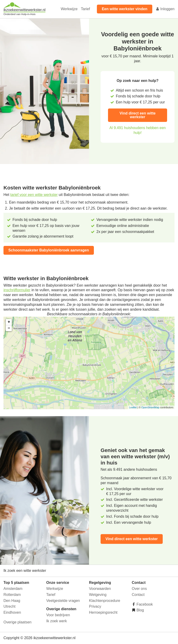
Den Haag (12, 601)
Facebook (144, 604)
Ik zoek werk (57, 621)
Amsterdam (13, 589)
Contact (138, 595)
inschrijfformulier (17, 290)
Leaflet (133, 407)
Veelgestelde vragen (63, 601)
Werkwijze (69, 9)
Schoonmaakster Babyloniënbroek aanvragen (49, 250)
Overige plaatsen (17, 622)
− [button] (9, 328)
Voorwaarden (100, 589)
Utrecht (10, 606)
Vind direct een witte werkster (138, 115)
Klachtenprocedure (105, 601)
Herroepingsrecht (103, 612)
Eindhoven (12, 612)
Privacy (95, 606)
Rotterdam (12, 595)
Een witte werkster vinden (125, 9)
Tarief (85, 9)
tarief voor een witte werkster (34, 195)
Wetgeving (98, 595)
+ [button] (9, 322)
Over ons (139, 589)
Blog (140, 610)
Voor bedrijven (58, 615)
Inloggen (165, 9)
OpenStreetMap (150, 407)
